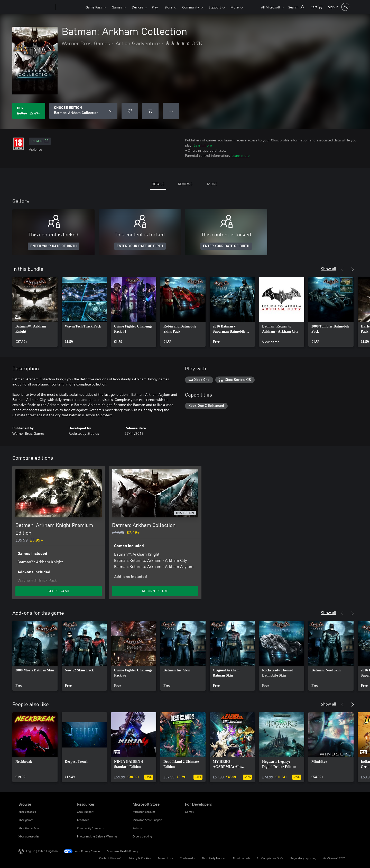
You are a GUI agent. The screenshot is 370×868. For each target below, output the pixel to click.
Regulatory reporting (303, 858)
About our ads (241, 858)
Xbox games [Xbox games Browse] (26, 820)
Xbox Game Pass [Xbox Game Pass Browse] (29, 828)
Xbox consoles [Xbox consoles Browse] (27, 812)
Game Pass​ (94, 7)
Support (215, 7)
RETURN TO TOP (155, 591)
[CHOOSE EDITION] (83, 111)
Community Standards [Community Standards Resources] (91, 828)
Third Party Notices (214, 858)
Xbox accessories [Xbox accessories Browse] (29, 836)
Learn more (203, 145)
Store (168, 7)
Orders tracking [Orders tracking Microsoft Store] (142, 836)
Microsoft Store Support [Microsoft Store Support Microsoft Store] (147, 820)
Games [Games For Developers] (189, 812)
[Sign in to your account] (338, 7)
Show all (329, 269)
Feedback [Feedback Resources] (83, 820)
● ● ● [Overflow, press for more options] (171, 111)
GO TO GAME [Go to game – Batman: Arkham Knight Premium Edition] (59, 591)
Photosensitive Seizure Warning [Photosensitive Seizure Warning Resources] (97, 836)
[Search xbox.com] (296, 7)
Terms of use (165, 858)
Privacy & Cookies (140, 858)
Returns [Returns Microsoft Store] (137, 828)
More (235, 7)
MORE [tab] (212, 184)
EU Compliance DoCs (270, 858)
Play (155, 7)
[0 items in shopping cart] (317, 7)
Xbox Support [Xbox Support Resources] (85, 812)
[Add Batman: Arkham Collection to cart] (150, 111)
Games (117, 7)
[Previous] (342, 269)
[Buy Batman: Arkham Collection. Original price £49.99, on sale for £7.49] (29, 111)
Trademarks (187, 858)
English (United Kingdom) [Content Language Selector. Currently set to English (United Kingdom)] (42, 851)
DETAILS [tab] (158, 184)
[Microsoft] (36, 7)
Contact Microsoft (110, 858)
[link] (35, 312)
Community (191, 7)
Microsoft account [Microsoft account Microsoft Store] (144, 812)
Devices (137, 7)
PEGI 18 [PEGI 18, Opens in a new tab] (40, 141)
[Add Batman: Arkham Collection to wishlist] (130, 111)
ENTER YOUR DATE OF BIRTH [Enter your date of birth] (54, 246)
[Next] (353, 269)
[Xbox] (70, 7)
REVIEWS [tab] (185, 184)
